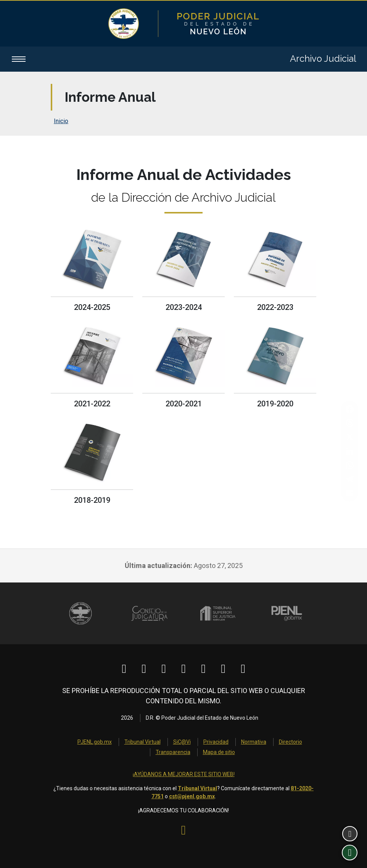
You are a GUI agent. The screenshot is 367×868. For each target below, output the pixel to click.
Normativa (254, 742)
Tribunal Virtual (142, 742)
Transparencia (173, 752)
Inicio (61, 121)
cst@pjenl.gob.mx (192, 796)
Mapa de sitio (219, 752)
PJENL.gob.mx (95, 742)
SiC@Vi (182, 742)
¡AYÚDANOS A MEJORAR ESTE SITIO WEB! (184, 774)
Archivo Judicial (323, 59)
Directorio (291, 742)
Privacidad (216, 742)
